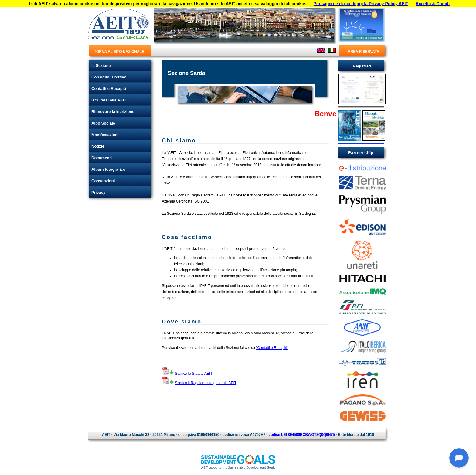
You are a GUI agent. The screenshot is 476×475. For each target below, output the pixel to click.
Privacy (98, 192)
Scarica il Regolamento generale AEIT (206, 383)
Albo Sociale (103, 123)
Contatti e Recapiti (109, 89)
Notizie (98, 146)
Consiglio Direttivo (109, 77)
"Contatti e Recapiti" (272, 348)
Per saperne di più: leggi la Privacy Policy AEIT (361, 4)
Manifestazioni (105, 135)
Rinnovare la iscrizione (113, 112)
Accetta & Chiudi (433, 4)
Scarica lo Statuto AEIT (194, 374)
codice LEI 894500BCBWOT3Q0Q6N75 (302, 435)
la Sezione (101, 65)
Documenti (102, 158)
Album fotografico (108, 169)
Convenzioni (103, 181)
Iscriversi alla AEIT (109, 100)
